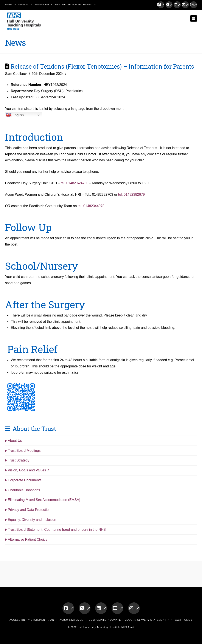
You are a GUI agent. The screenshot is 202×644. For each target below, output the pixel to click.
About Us (13, 441)
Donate (115, 620)
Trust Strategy (17, 460)
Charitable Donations (22, 490)
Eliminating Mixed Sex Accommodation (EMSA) (43, 500)
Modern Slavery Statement (145, 620)
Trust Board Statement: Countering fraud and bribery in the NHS (55, 530)
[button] (194, 18)
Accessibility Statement (28, 620)
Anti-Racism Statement (68, 620)
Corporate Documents (23, 480)
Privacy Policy (181, 620)
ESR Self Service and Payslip (74, 5)
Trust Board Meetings (23, 451)
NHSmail (24, 5)
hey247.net (42, 5)
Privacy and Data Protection (28, 510)
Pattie (9, 5)
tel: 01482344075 (91, 206)
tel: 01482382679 (131, 194)
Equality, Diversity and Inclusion (31, 520)
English (15, 115)
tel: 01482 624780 (75, 183)
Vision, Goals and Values (25, 470)
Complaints (98, 620)
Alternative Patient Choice (26, 539)
